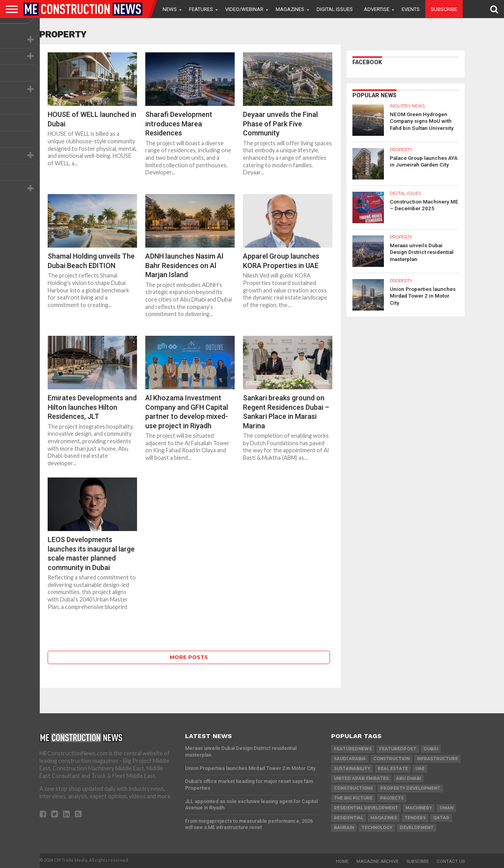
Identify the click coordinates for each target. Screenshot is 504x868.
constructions (353, 788)
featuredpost (398, 749)
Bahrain (344, 828)
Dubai (431, 749)
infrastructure (437, 759)
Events (411, 9)
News (170, 9)
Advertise (377, 9)
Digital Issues (335, 9)
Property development (410, 788)
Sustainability (352, 769)
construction (391, 759)
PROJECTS (392, 798)
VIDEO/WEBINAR (244, 9)
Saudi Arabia (350, 759)
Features (201, 9)
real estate (393, 769)
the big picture (353, 798)
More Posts (189, 657)
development (417, 828)
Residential (348, 818)
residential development (366, 808)
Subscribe (444, 9)
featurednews (353, 749)
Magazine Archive (377, 862)
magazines (384, 818)
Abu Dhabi (409, 778)
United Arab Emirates (361, 778)
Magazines (290, 9)
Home (342, 862)
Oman (446, 808)
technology (377, 828)
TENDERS (415, 818)
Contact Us (451, 862)
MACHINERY (419, 808)
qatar (441, 818)
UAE (420, 769)
